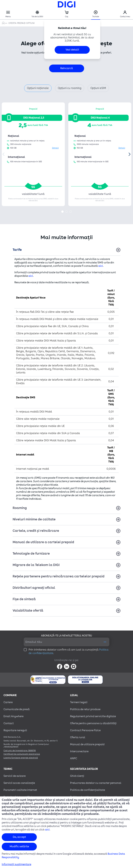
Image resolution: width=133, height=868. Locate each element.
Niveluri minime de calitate (34, 519)
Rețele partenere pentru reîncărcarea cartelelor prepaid (59, 576)
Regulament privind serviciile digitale (93, 716)
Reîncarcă (67, 68)
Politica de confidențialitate (88, 790)
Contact (9, 723)
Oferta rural (78, 737)
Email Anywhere (13, 716)
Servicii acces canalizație (19, 783)
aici (101, 266)
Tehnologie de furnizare (31, 554)
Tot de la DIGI (37, 14)
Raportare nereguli (15, 730)
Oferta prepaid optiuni (21, 23)
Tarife (17, 250)
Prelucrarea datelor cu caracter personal (96, 783)
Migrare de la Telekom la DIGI (36, 565)
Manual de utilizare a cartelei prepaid (43, 542)
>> (105, 642)
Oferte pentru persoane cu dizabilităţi (93, 723)
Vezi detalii (72, 50)
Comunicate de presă (17, 709)
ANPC (74, 758)
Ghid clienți (77, 776)
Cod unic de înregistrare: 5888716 (20, 751)
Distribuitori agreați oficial (34, 588)
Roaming (20, 508)
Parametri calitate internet (20, 790)
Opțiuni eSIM (98, 88)
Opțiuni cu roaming (70, 88)
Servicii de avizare (15, 776)
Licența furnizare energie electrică (21, 758)
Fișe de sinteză (24, 599)
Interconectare (79, 751)
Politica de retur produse (85, 709)
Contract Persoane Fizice (85, 730)
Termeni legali (79, 702)
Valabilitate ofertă (28, 611)
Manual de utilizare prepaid (87, 744)
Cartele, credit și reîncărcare (36, 531)
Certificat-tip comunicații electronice (22, 754)
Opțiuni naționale (38, 88)
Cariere (8, 702)
